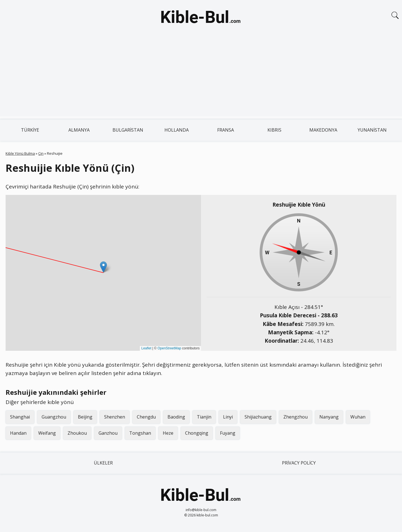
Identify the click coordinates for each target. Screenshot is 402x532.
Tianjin (204, 417)
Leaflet (146, 348)
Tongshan (140, 433)
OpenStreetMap (169, 348)
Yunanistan (372, 130)
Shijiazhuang (258, 417)
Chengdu (146, 417)
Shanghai (20, 417)
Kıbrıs (274, 130)
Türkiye (30, 130)
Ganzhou (108, 433)
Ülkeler (103, 463)
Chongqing (197, 433)
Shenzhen (115, 417)
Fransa (226, 130)
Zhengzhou (295, 417)
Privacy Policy (299, 463)
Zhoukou (77, 433)
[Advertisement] (201, 78)
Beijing (85, 417)
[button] (103, 267)
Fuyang (228, 433)
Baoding (176, 417)
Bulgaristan (128, 130)
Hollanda (177, 130)
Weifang (47, 433)
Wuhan (358, 417)
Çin (41, 153)
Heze (168, 433)
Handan (18, 433)
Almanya (79, 130)
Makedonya (323, 130)
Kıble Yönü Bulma (20, 153)
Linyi (228, 417)
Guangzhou (54, 417)
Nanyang (329, 417)
